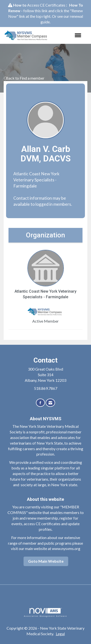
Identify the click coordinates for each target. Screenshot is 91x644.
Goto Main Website (46, 561)
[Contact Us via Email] (50, 403)
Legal (60, 634)
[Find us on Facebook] (40, 403)
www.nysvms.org (66, 548)
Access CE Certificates (46, 5)
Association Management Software (45, 612)
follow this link (35, 11)
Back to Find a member (24, 78)
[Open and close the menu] (68, 35)
